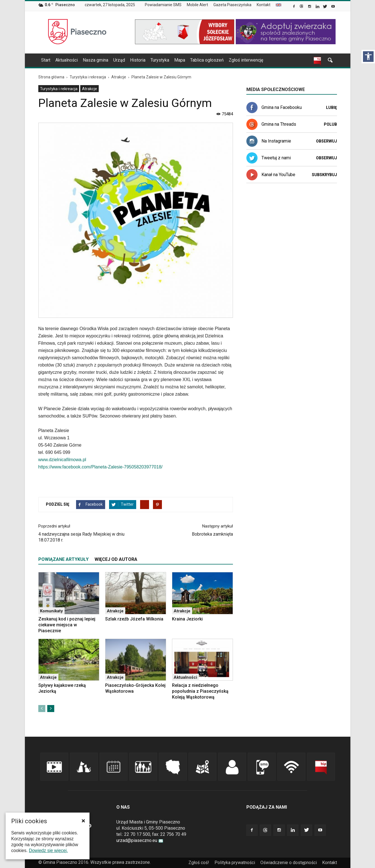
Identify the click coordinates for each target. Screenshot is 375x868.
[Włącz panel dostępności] (368, 57)
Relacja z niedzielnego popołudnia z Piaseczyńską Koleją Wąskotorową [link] (200, 691)
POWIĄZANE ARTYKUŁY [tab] (63, 559)
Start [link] (46, 60)
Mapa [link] (180, 60)
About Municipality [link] (279, 5)
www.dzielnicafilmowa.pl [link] (62, 460)
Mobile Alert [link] (197, 5)
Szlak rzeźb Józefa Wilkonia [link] (134, 619)
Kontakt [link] (264, 5)
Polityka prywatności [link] (235, 863)
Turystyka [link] (160, 60)
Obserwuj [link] (326, 141)
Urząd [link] (119, 60)
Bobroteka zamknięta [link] (212, 534)
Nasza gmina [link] (95, 60)
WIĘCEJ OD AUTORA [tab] (116, 559)
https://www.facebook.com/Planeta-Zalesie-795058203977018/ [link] (101, 467)
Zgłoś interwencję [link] (246, 60)
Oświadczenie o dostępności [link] (289, 863)
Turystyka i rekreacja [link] (59, 89)
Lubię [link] (332, 108)
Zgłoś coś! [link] (199, 863)
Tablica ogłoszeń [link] (207, 60)
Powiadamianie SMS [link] (163, 5)
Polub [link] (330, 124)
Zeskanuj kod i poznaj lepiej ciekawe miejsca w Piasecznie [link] (67, 625)
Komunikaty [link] (51, 611)
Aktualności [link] (67, 60)
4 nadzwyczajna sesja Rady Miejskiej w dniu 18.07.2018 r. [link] (81, 537)
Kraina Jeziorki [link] (187, 619)
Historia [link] (138, 60)
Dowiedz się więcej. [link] (48, 851)
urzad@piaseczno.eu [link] (140, 840)
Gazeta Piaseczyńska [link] (232, 5)
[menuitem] (165, 5)
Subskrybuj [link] (324, 175)
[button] (83, 821)
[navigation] (181, 60)
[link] (294, 7)
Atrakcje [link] (89, 89)
